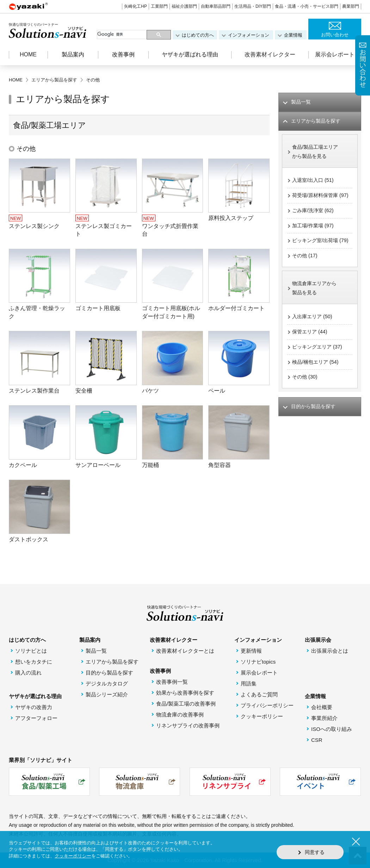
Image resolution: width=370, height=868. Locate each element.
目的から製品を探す (109, 673)
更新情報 (251, 651)
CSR (317, 740)
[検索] (122, 35)
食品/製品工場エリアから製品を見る (317, 153)
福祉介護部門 (184, 6)
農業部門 (351, 6)
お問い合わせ (335, 35)
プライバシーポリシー (267, 705)
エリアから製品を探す (112, 662)
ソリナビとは (31, 651)
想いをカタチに (34, 662)
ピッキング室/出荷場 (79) (317, 258)
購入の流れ (28, 673)
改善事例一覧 (172, 682)
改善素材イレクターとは (185, 651)
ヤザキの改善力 (34, 707)
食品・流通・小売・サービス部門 (307, 6)
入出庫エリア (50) (313, 341)
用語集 (249, 684)
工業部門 (159, 6)
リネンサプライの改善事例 (188, 725)
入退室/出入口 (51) (314, 182)
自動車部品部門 (216, 6)
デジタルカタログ (107, 684)
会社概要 (322, 707)
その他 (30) (306, 403)
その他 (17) (306, 279)
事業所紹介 (324, 718)
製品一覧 (96, 651)
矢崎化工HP (135, 6)
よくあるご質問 (259, 694)
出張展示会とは (330, 651)
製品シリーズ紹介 (107, 694)
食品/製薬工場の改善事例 (186, 704)
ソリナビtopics (258, 662)
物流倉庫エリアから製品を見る (316, 312)
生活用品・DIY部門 (253, 6)
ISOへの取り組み (332, 729)
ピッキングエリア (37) (319, 372)
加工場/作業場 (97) (314, 238)
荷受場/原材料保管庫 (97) (317, 202)
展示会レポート (335, 54)
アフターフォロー (36, 718)
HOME (28, 54)
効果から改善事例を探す (185, 693)
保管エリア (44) (311, 356)
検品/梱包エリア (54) (317, 387)
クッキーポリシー (262, 716)
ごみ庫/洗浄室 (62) (314, 223)
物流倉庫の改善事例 (180, 715)
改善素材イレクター (270, 54)
